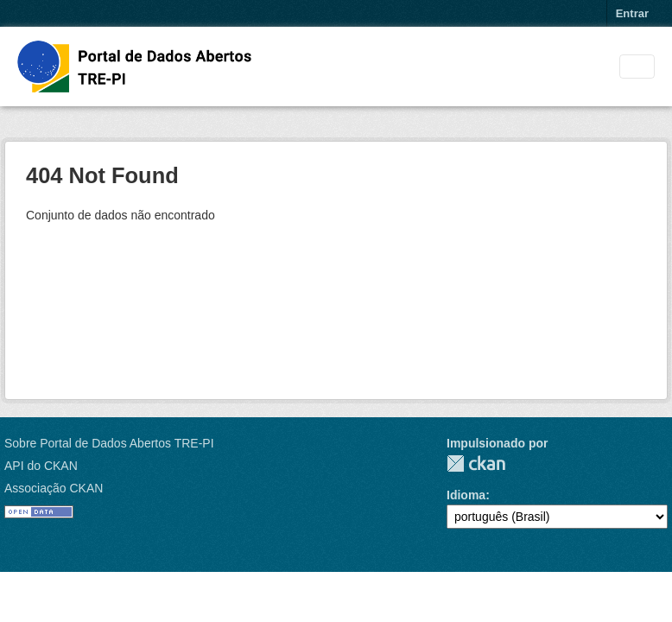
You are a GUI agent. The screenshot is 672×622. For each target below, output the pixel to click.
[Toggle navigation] (637, 67)
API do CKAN (41, 466)
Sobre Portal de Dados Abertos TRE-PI (109, 443)
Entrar (632, 13)
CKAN (476, 463)
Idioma (466, 495)
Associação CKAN (54, 488)
